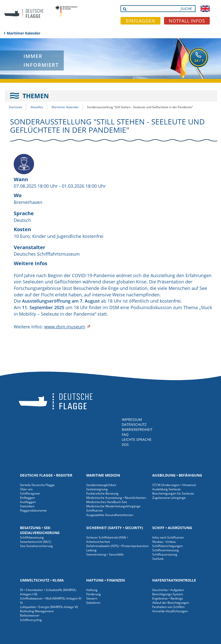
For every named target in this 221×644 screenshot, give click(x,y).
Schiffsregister (30, 493)
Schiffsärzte (94, 510)
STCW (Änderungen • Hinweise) (174, 485)
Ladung (91, 550)
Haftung (92, 590)
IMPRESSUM (132, 419)
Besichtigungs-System (168, 594)
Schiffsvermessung (165, 550)
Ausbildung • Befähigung (177, 475)
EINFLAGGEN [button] (141, 21)
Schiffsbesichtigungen (167, 546)
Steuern (92, 598)
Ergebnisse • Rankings (168, 598)
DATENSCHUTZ (134, 424)
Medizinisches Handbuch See (107, 502)
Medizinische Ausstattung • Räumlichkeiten (116, 498)
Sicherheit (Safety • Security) (115, 528)
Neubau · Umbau (164, 542)
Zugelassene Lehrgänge (169, 498)
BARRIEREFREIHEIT (137, 429)
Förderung (93, 594)
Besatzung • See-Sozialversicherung (40, 530)
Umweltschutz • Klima (42, 580)
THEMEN (36, 96)
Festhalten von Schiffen (168, 607)
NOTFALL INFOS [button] (187, 21)
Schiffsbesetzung (32, 537)
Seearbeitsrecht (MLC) (36, 542)
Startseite (15, 107)
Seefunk (158, 559)
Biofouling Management (37, 611)
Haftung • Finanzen (105, 580)
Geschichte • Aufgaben (168, 590)
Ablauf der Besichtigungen (171, 603)
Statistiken (27, 506)
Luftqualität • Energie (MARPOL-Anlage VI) (49, 607)
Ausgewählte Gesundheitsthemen (110, 515)
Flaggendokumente (33, 510)
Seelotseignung (97, 489)
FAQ (125, 434)
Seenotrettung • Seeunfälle (105, 554)
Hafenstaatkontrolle (174, 580)
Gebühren (93, 603)
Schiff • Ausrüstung (172, 528)
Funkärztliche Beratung (102, 493)
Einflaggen (27, 498)
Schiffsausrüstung (165, 554)
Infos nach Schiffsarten (168, 537)
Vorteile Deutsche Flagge (37, 485)
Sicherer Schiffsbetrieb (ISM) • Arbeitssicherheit (107, 540)
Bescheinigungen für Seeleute (173, 493)
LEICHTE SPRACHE (137, 439)
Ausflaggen (28, 502)
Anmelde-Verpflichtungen (170, 611)
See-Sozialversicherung (36, 546)
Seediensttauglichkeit (101, 485)
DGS (125, 444)
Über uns (26, 489)
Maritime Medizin (103, 475)
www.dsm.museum (65, 327)
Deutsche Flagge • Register (46, 475)
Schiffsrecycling (31, 620)
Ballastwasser (30, 615)
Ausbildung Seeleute (166, 489)
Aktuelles (37, 107)
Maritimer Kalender (23, 33)
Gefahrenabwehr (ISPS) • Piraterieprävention (117, 546)
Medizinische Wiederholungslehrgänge (113, 506)
